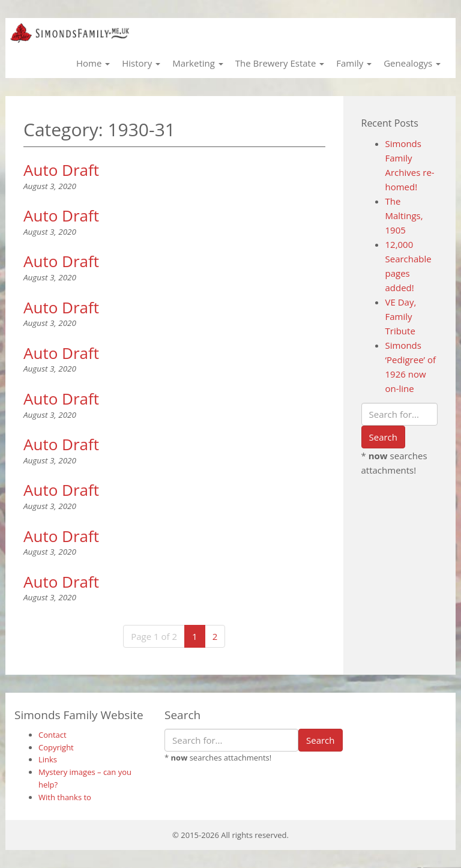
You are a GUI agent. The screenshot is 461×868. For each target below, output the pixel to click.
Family (354, 63)
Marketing (198, 63)
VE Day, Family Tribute (401, 316)
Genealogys (412, 63)
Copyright (56, 747)
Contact (53, 735)
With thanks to (65, 797)
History (141, 63)
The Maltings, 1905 (404, 215)
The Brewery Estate (280, 63)
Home (93, 63)
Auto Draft (61, 170)
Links (48, 759)
